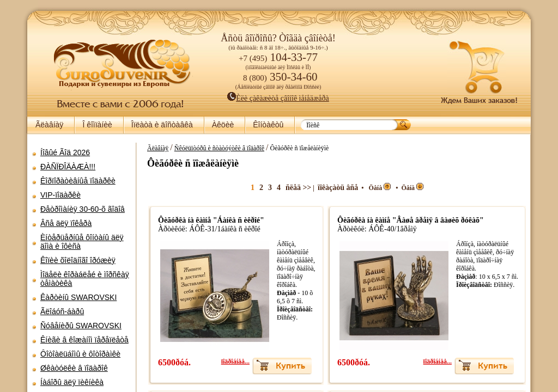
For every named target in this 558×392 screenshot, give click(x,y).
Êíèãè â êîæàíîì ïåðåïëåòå (84, 340)
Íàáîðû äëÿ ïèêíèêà (72, 382)
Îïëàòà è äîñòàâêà (162, 125)
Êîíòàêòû (268, 125)
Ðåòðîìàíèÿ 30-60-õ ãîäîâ (83, 209)
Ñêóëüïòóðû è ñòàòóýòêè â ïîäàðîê (217, 148)
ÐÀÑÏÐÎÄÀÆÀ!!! (68, 167)
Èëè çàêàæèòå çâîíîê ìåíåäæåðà (278, 98)
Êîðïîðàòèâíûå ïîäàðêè (78, 181)
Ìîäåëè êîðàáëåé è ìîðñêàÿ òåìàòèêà (85, 279)
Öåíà (377, 188)
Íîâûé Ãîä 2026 (65, 152)
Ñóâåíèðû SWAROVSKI (81, 326)
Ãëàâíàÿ (49, 125)
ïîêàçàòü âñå (336, 188)
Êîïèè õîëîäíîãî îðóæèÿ (78, 260)
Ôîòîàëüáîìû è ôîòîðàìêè (80, 354)
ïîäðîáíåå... (233, 362)
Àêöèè (223, 125)
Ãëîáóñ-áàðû (62, 311)
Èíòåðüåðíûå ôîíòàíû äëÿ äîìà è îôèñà (82, 242)
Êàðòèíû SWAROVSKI (78, 297)
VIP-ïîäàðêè (60, 195)
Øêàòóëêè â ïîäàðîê (74, 368)
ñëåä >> (296, 188)
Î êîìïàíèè (97, 125)
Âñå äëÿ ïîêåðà (66, 223)
